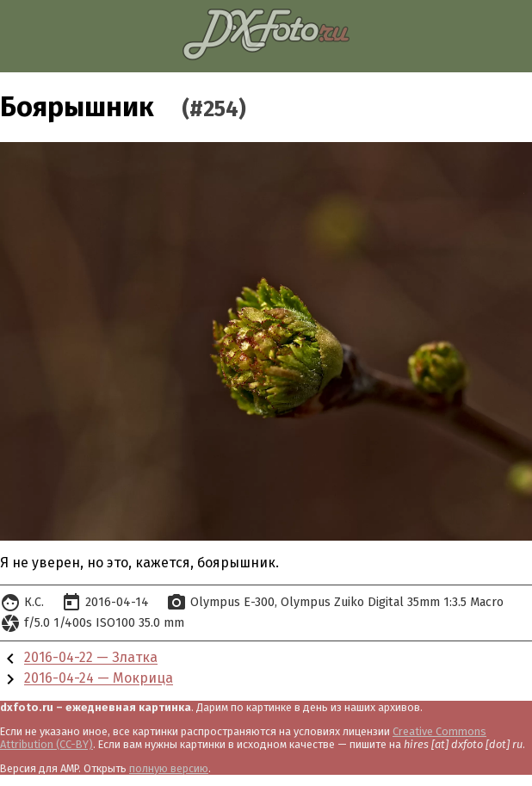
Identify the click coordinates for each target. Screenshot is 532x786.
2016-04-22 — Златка (91, 658)
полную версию (169, 768)
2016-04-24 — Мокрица (99, 679)
